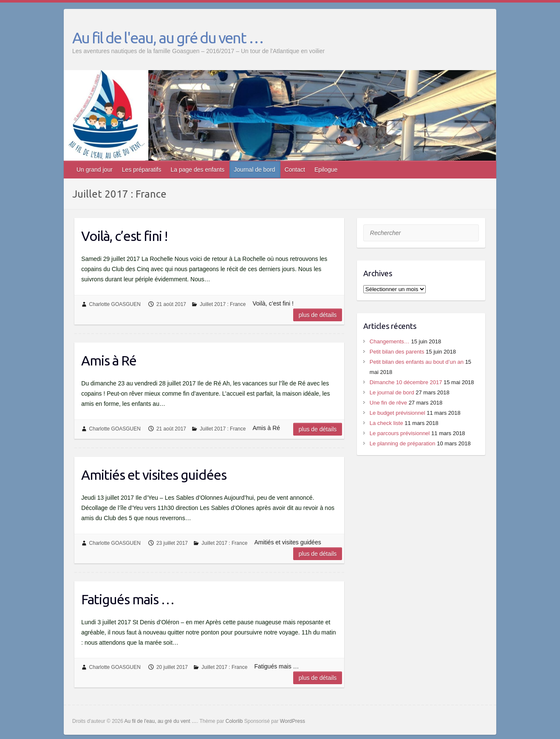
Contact (295, 170)
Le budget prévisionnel (397, 413)
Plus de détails (318, 315)
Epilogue (326, 170)
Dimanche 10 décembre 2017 (406, 382)
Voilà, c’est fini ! (124, 236)
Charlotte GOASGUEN (115, 304)
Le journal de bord (392, 392)
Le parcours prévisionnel (400, 433)
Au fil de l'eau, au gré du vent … (168, 38)
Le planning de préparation (403, 443)
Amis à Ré (109, 360)
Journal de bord (254, 170)
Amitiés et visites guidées (154, 475)
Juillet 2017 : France (223, 304)
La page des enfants (197, 170)
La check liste (386, 423)
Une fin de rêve (388, 403)
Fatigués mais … (128, 599)
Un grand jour (95, 170)
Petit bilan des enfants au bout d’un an (417, 362)
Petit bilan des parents (397, 352)
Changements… (390, 341)
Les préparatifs (142, 170)
